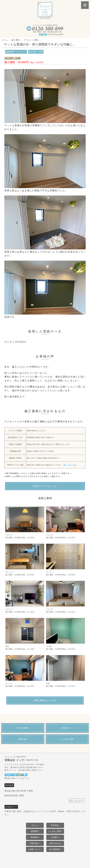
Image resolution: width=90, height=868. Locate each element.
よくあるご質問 (55, 831)
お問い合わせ (55, 843)
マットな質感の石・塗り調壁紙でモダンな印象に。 (40, 44)
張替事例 (34, 837)
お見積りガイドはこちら (44, 486)
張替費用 (34, 831)
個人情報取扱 (55, 849)
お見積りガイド (34, 849)
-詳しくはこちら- (70, 465)
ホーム (34, 825)
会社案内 (55, 837)
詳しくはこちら (76, 801)
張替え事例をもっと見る (45, 700)
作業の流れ (34, 843)
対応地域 (55, 825)
